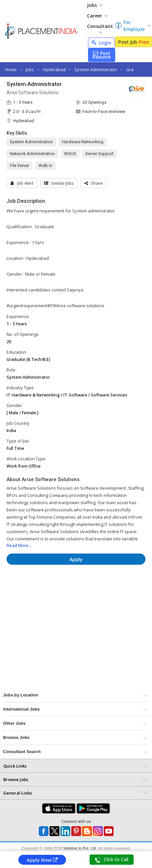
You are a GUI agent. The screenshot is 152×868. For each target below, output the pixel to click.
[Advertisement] (62, 589)
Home (11, 69)
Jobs (95, 5)
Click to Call (112, 859)
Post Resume (102, 55)
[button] (94, 183)
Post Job (133, 42)
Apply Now (42, 860)
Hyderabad (54, 69)
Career (97, 16)
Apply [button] (76, 559)
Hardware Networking (83, 142)
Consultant (100, 28)
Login (101, 43)
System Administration (31, 142)
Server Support (99, 154)
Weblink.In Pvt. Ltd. (80, 849)
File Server (20, 165)
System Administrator (96, 69)
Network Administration (32, 154)
